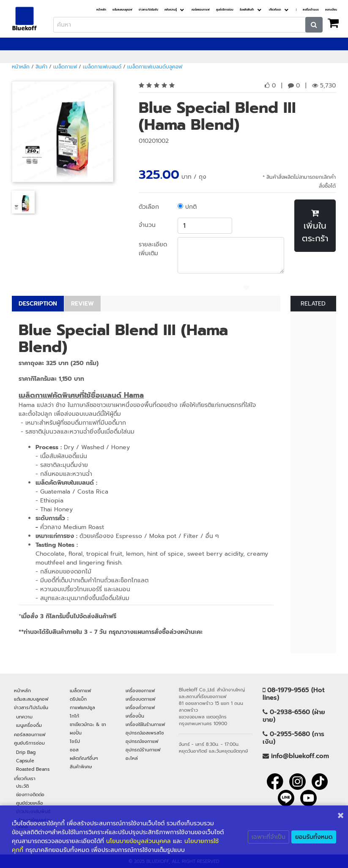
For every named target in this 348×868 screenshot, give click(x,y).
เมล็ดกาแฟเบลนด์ (102, 67)
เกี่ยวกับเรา (275, 10)
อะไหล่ (132, 758)
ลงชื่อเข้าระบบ (311, 10)
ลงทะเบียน (331, 10)
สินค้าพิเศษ (81, 767)
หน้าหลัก (101, 10)
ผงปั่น (76, 733)
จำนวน (147, 225)
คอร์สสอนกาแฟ (201, 10)
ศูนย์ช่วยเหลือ (30, 803)
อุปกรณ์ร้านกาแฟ (143, 750)
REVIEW (82, 304)
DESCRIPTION (38, 304)
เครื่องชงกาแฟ (140, 691)
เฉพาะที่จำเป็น (269, 837)
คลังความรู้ (171, 10)
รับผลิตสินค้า (247, 10)
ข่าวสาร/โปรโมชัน (148, 10)
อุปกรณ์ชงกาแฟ (142, 741)
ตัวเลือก (149, 207)
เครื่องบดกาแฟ (140, 699)
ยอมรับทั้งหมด (314, 837)
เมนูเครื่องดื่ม (29, 725)
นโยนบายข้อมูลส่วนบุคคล (138, 841)
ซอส (74, 750)
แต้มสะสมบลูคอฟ (122, 10)
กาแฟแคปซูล (82, 707)
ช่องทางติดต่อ (30, 794)
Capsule (25, 761)
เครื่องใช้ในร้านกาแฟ (145, 724)
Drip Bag (26, 752)
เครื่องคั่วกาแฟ (140, 707)
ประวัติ (22, 786)
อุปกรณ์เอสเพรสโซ (145, 733)
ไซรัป (75, 741)
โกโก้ (74, 716)
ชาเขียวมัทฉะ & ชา (88, 724)
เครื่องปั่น (135, 716)
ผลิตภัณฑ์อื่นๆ (84, 758)
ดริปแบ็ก (78, 699)
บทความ (24, 717)
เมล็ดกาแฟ (65, 67)
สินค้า (41, 67)
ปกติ (187, 207)
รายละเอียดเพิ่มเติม (153, 249)
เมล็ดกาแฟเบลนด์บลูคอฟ (155, 67)
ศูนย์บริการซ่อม (225, 10)
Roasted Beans (33, 769)
